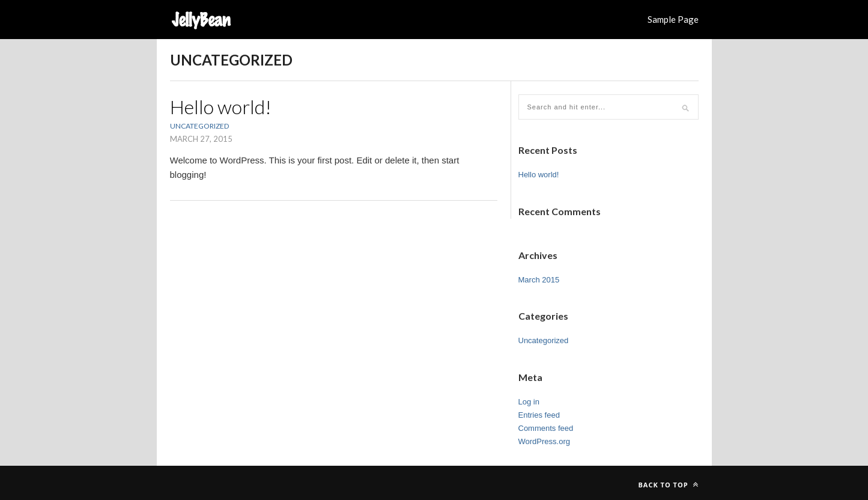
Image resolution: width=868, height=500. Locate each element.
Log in (529, 402)
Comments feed (546, 428)
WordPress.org (544, 441)
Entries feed (539, 415)
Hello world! (221, 107)
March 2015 (539, 280)
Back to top (668, 485)
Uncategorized (199, 126)
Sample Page (673, 19)
